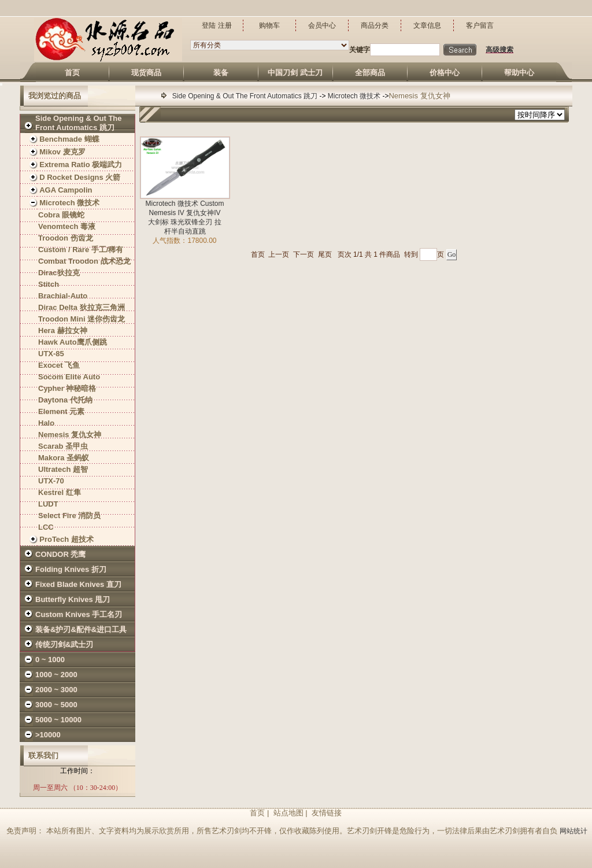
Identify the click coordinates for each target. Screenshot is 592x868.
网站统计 (573, 831)
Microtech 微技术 (355, 96)
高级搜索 (499, 50)
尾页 (325, 254)
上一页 (279, 254)
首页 (258, 254)
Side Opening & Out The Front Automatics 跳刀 (246, 96)
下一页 (304, 254)
